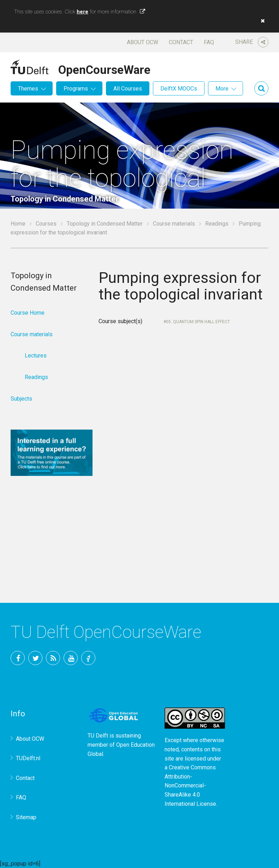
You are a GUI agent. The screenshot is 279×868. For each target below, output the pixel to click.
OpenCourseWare (104, 69)
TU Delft (88, 658)
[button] (261, 21)
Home (18, 224)
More (222, 89)
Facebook (18, 658)
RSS (53, 658)
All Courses (128, 89)
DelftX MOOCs (179, 89)
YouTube (71, 658)
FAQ (209, 42)
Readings (217, 224)
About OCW (143, 42)
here (82, 12)
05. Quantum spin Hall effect (198, 322)
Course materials (174, 224)
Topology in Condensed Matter (105, 224)
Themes (28, 89)
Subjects (21, 399)
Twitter (35, 658)
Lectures (36, 356)
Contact (181, 42)
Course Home (28, 313)
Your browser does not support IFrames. (183, 446)
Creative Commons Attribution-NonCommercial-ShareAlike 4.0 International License (190, 785)
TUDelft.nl (28, 758)
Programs (76, 89)
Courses (46, 224)
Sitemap (26, 817)
